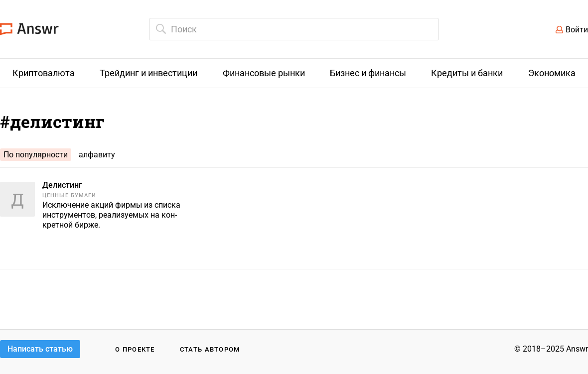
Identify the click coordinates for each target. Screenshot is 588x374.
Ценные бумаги (69, 195)
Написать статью (40, 349)
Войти (577, 30)
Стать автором (210, 349)
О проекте (135, 349)
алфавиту (97, 155)
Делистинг (62, 185)
